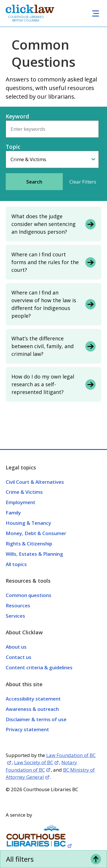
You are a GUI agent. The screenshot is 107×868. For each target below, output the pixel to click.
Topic (13, 147)
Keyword (17, 116)
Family (13, 513)
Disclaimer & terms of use (36, 719)
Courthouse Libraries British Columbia (26, 19)
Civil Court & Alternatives (35, 482)
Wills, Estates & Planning (34, 554)
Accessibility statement (33, 699)
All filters (20, 859)
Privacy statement (27, 729)
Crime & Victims (24, 492)
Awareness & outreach (32, 709)
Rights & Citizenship (29, 544)
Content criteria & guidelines (39, 667)
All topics (16, 564)
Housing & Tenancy (28, 523)
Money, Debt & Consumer (36, 533)
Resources (18, 605)
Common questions (29, 595)
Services (15, 616)
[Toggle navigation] (96, 13)
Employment (21, 502)
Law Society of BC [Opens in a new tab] (34, 762)
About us (16, 647)
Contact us (19, 657)
